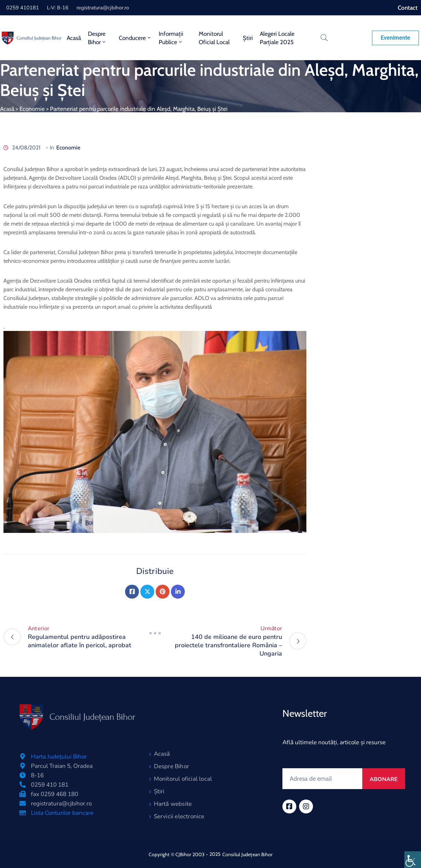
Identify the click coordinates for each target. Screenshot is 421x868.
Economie (32, 109)
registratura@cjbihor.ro (103, 8)
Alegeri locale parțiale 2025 (277, 38)
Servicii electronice (179, 816)
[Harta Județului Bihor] (23, 756)
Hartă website (173, 804)
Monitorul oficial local (214, 38)
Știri (248, 38)
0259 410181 (23, 8)
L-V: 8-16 (58, 8)
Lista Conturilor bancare (62, 813)
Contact (408, 8)
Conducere (135, 38)
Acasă (74, 38)
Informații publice (171, 38)
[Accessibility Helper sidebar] (413, 860)
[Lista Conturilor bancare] (23, 813)
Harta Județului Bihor (59, 757)
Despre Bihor (97, 38)
